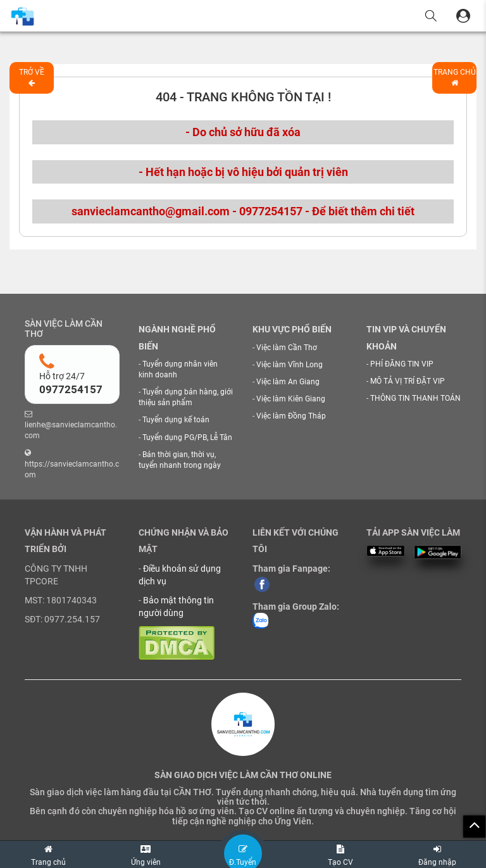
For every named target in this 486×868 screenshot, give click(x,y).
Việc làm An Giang (288, 382)
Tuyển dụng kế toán (176, 420)
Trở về (32, 77)
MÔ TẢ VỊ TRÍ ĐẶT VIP (408, 381)
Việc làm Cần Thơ (287, 348)
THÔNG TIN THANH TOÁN (415, 398)
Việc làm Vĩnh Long (290, 365)
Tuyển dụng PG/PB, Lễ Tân (187, 437)
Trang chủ (455, 77)
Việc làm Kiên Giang (291, 399)
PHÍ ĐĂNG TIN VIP (402, 364)
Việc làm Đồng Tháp (291, 416)
